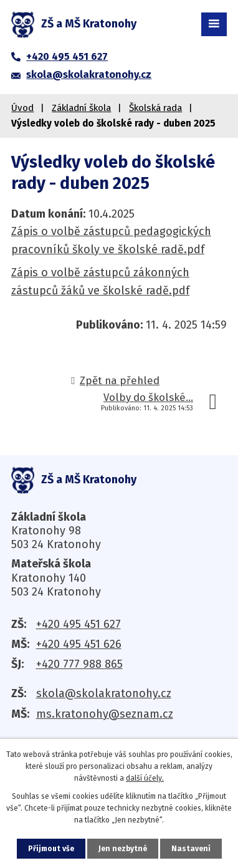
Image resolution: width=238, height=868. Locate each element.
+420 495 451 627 (79, 624)
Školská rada (155, 108)
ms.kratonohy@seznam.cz (105, 714)
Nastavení (191, 849)
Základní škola (81, 108)
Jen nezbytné (123, 849)
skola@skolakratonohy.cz (104, 693)
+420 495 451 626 (79, 644)
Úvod (22, 108)
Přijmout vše (51, 849)
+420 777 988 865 (79, 664)
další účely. (145, 778)
